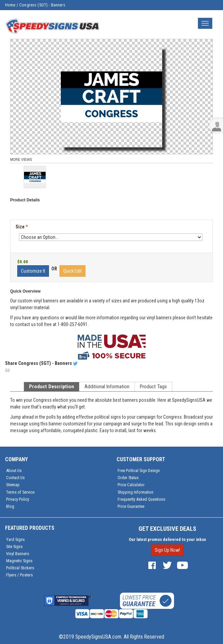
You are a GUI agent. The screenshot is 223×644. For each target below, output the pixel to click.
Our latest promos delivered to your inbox (167, 539)
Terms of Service (20, 492)
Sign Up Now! (167, 550)
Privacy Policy (18, 499)
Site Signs (14, 547)
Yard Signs (15, 539)
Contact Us (15, 478)
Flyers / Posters (19, 575)
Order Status (128, 478)
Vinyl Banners (18, 554)
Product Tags (153, 387)
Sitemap (13, 485)
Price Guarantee (131, 506)
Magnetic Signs (19, 561)
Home (10, 5)
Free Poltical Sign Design (139, 470)
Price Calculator (131, 485)
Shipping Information (135, 492)
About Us (14, 470)
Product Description (52, 387)
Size (22, 227)
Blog (10, 506)
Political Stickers (20, 568)
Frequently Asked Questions (141, 499)
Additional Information (107, 387)
